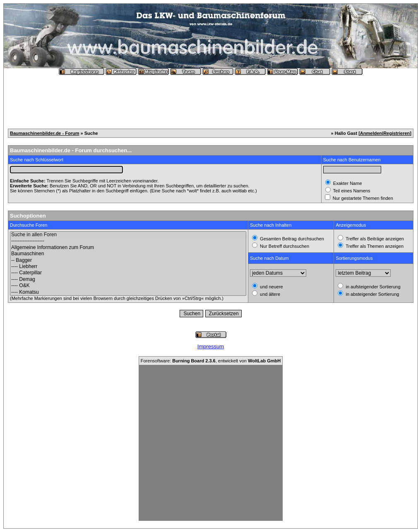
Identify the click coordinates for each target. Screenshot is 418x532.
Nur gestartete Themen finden (362, 198)
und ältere (269, 294)
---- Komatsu (128, 292)
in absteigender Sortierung (372, 294)
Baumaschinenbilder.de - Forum (44, 133)
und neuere (271, 287)
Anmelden (371, 133)
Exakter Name (347, 183)
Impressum (211, 346)
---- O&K (128, 286)
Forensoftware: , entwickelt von (211, 361)
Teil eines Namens (351, 191)
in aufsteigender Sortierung (372, 287)
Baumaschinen (128, 254)
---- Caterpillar (128, 273)
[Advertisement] (211, 98)
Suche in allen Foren (128, 235)
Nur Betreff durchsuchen (284, 246)
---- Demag (128, 279)
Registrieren (396, 133)
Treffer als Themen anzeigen (374, 246)
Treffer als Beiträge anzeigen (374, 239)
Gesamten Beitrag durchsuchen (291, 239)
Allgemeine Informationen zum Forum (128, 248)
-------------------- (128, 241)
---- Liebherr (128, 267)
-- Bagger (128, 260)
